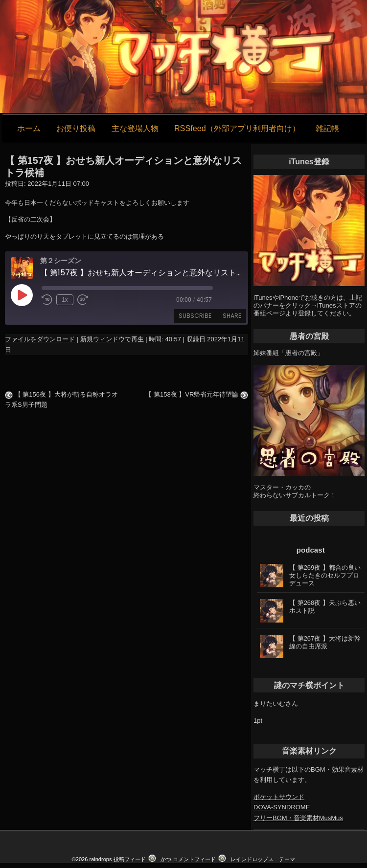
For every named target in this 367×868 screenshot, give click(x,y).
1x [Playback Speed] (65, 300)
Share (232, 316)
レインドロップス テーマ (263, 859)
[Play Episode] (22, 295)
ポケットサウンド (279, 797)
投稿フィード (130, 859)
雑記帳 (327, 128)
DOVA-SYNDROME (282, 807)
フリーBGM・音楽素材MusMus (298, 818)
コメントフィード (194, 859)
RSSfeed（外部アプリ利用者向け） (237, 128)
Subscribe (195, 316)
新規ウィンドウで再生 (112, 339)
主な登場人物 (135, 128)
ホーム (29, 128)
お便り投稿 (76, 128)
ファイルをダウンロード (40, 339)
